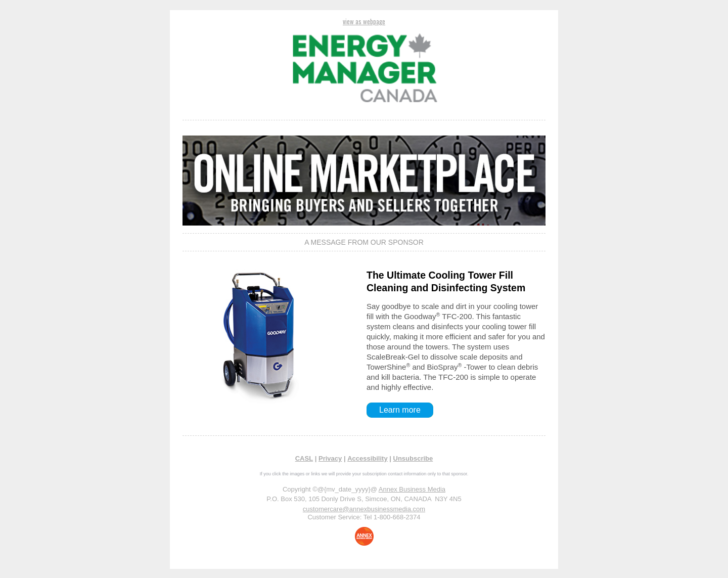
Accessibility (368, 458)
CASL (304, 458)
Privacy (330, 458)
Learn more (400, 410)
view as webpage (364, 21)
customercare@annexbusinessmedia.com (364, 509)
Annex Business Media (412, 489)
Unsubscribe (413, 458)
